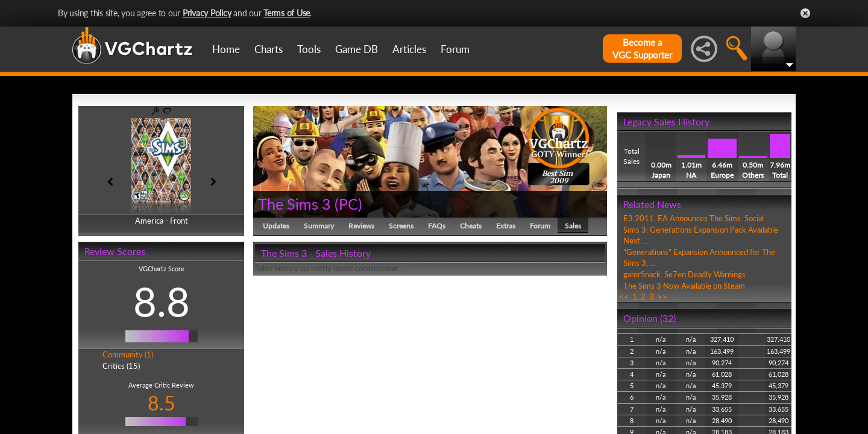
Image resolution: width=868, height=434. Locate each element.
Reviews (361, 226)
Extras (506, 226)
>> (662, 297)
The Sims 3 (294, 204)
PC (348, 204)
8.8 (162, 301)
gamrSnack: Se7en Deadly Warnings (684, 274)
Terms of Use (287, 13)
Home (226, 49)
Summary (319, 226)
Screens (401, 226)
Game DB (357, 49)
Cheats (471, 226)
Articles (409, 49)
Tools (309, 49)
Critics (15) (121, 366)
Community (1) (128, 354)
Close (805, 13)
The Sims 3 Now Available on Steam (684, 286)
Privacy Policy (207, 13)
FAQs (437, 226)
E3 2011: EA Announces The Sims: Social (693, 218)
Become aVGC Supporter (642, 49)
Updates (276, 226)
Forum (455, 49)
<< (624, 297)
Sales (573, 226)
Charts (269, 49)
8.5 (162, 403)
